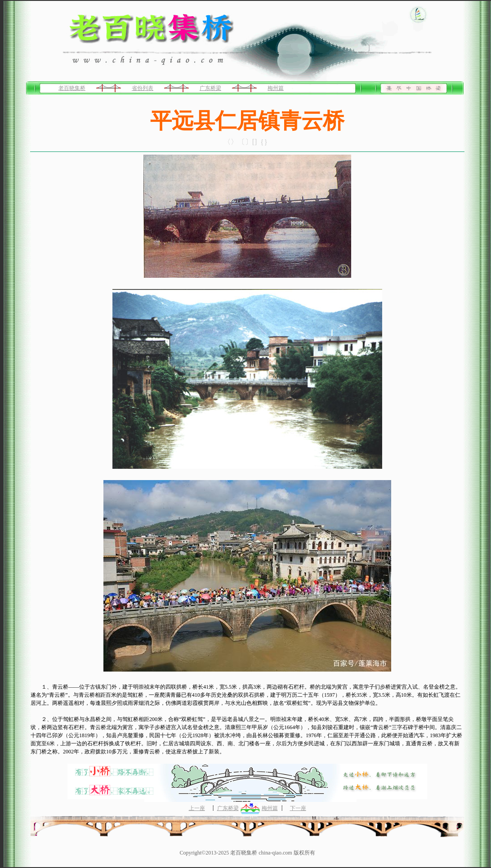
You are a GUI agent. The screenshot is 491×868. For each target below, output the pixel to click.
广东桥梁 (210, 88)
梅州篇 (276, 88)
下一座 (298, 808)
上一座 (197, 808)
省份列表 (143, 88)
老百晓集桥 (72, 88)
